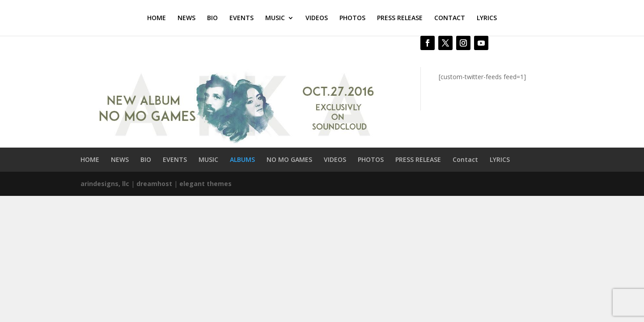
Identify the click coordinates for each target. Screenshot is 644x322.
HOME (157, 18)
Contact (465, 159)
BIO (212, 18)
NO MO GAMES (289, 159)
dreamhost (154, 184)
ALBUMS (242, 159)
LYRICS (487, 18)
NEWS (186, 18)
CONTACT (450, 18)
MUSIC (275, 18)
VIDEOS (317, 18)
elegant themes (205, 184)
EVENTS (241, 18)
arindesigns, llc (105, 184)
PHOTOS (352, 18)
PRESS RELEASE (400, 18)
